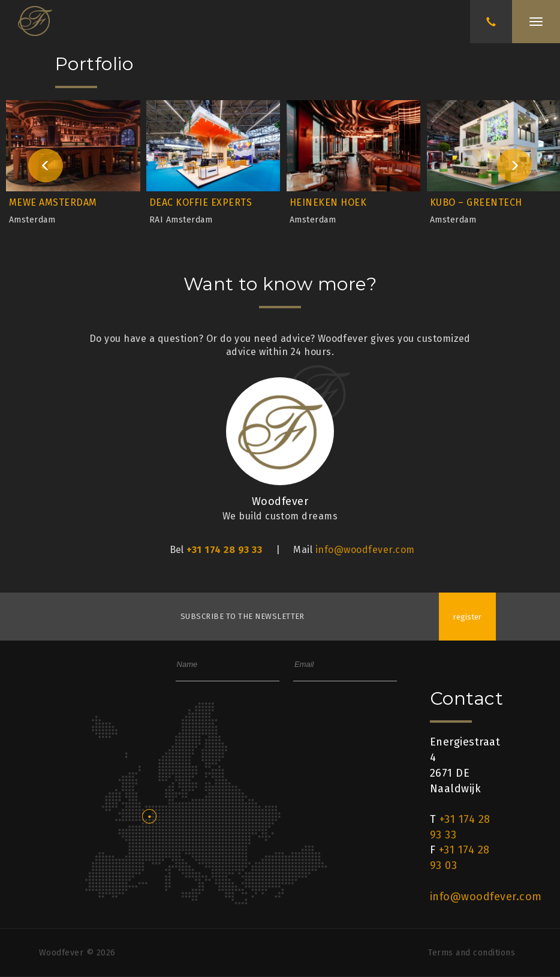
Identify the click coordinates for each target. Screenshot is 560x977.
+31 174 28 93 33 (224, 550)
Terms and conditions (472, 953)
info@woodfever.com (365, 550)
